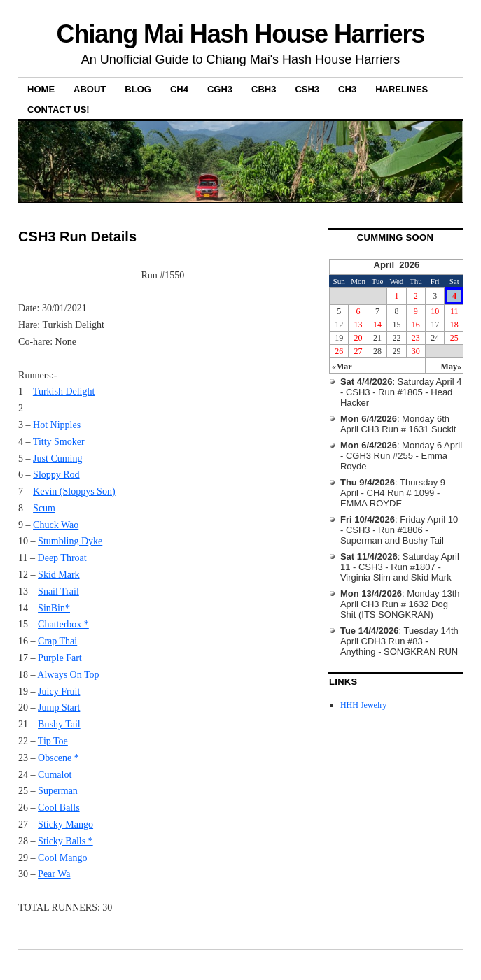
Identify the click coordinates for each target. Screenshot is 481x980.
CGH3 (220, 89)
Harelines (402, 89)
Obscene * (58, 758)
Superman (58, 791)
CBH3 (264, 89)
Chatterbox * (63, 624)
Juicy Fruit (59, 691)
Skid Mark (59, 575)
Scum (44, 508)
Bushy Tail (59, 724)
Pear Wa (54, 874)
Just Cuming (57, 459)
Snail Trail (58, 591)
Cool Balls (59, 808)
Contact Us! (58, 109)
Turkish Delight (64, 391)
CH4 (179, 89)
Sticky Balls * (65, 841)
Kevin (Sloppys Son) (74, 491)
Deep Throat (62, 558)
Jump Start (59, 708)
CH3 (347, 89)
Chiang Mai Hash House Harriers (241, 34)
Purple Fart (60, 658)
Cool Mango (62, 858)
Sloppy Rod (56, 475)
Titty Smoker (59, 442)
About (90, 89)
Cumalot (55, 775)
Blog (138, 89)
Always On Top (68, 675)
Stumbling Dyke (70, 541)
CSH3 (307, 89)
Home (41, 89)
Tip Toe (53, 741)
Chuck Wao (56, 525)
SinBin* (54, 608)
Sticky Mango (65, 824)
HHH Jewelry (363, 705)
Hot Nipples (57, 425)
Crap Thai (57, 641)
